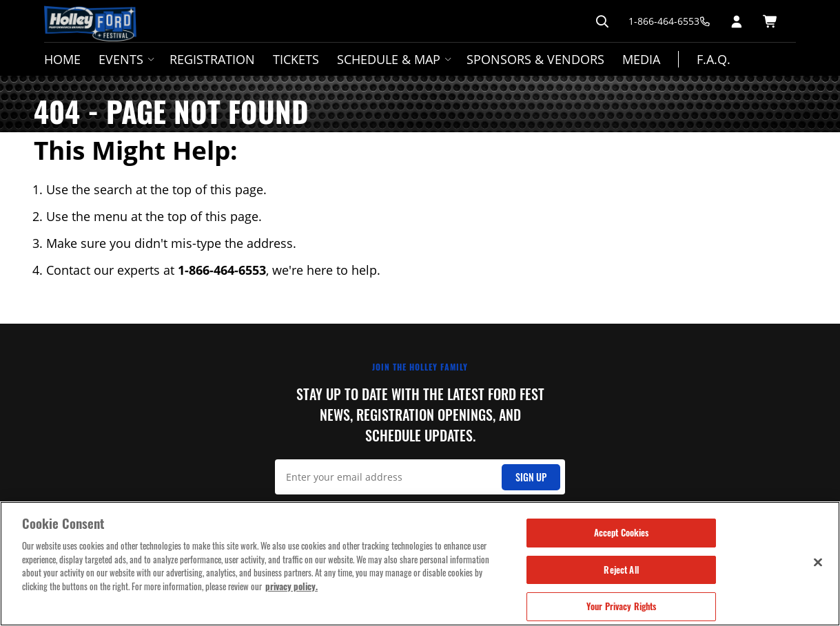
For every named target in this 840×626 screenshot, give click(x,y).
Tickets (296, 59)
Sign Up (531, 477)
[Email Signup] (420, 477)
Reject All (621, 570)
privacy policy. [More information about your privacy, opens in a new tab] (291, 586)
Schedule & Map (393, 59)
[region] (420, 564)
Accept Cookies (622, 532)
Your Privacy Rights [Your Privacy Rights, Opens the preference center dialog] (621, 606)
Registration (212, 59)
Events (125, 59)
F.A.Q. (714, 59)
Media (641, 59)
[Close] (818, 562)
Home (62, 59)
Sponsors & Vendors (535, 59)
